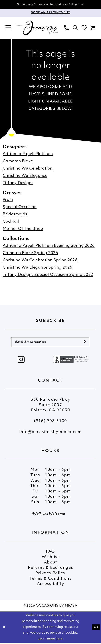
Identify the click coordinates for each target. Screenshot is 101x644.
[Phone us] (67, 28)
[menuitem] (8, 28)
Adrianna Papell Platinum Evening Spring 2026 (49, 246)
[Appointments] (50, 13)
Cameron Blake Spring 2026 (30, 253)
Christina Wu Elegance (25, 176)
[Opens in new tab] (71, 361)
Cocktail (11, 222)
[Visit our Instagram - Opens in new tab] (21, 362)
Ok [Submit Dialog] (95, 628)
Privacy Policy (50, 574)
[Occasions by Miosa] (36, 28)
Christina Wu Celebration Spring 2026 (40, 261)
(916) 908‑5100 (50, 423)
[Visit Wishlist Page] (84, 28)
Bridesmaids (15, 215)
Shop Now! (81, 4)
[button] (8, 28)
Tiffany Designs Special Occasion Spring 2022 (48, 275)
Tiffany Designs (18, 183)
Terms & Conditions (50, 580)
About (51, 564)
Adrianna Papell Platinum (28, 154)
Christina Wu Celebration (28, 169)
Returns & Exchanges (51, 569)
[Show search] (75, 28)
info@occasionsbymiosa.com (50, 433)
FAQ (50, 553)
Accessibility (51, 585)
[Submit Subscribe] (84, 343)
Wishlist (50, 558)
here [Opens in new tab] (59, 640)
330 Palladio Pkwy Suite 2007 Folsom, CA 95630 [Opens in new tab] (50, 406)
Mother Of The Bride (23, 229)
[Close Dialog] (5, 628)
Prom (8, 200)
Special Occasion (20, 207)
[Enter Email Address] (50, 343)
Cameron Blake (18, 162)
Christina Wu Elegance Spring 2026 (38, 268)
